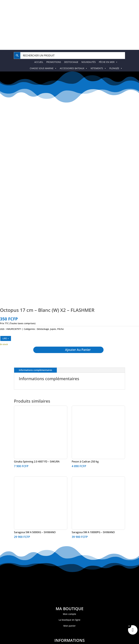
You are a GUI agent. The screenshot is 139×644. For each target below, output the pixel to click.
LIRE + (6, 338)
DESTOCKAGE (71, 62)
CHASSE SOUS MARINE (43, 68)
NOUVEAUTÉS (89, 62)
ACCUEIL (39, 62)
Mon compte (69, 614)
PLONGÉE (116, 68)
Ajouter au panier (78, 350)
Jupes (53, 329)
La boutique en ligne (69, 620)
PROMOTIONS (54, 62)
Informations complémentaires (35, 370)
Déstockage (43, 329)
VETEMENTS (98, 68)
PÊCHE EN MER (108, 62)
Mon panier (69, 626)
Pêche (60, 329)
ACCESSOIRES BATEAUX (74, 68)
